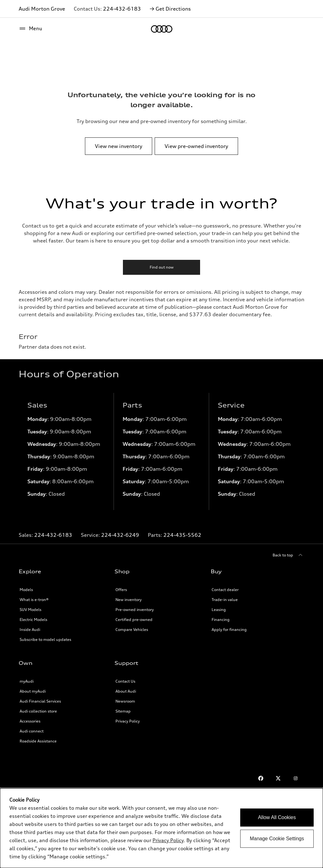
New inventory (129, 600)
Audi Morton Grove (42, 9)
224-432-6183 (122, 9)
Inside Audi (30, 630)
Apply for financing (229, 630)
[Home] (162, 29)
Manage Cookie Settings (277, 839)
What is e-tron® (34, 600)
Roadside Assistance (38, 741)
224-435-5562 (182, 535)
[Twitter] (278, 778)
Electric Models (33, 620)
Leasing (219, 610)
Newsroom (125, 701)
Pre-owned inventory (135, 610)
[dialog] (161, 828)
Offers (121, 590)
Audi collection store (38, 711)
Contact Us (125, 681)
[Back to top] (288, 555)
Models (26, 590)
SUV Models (30, 610)
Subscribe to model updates (45, 639)
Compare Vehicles (132, 630)
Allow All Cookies (277, 817)
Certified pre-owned (134, 620)
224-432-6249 (120, 535)
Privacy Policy (128, 721)
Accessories (30, 721)
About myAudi (33, 691)
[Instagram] (296, 778)
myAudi (27, 681)
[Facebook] (261, 778)
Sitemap (123, 711)
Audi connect (32, 731)
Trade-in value (225, 600)
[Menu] (30, 29)
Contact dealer (225, 590)
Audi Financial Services (40, 701)
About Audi (126, 691)
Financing (221, 620)
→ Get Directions (170, 9)
